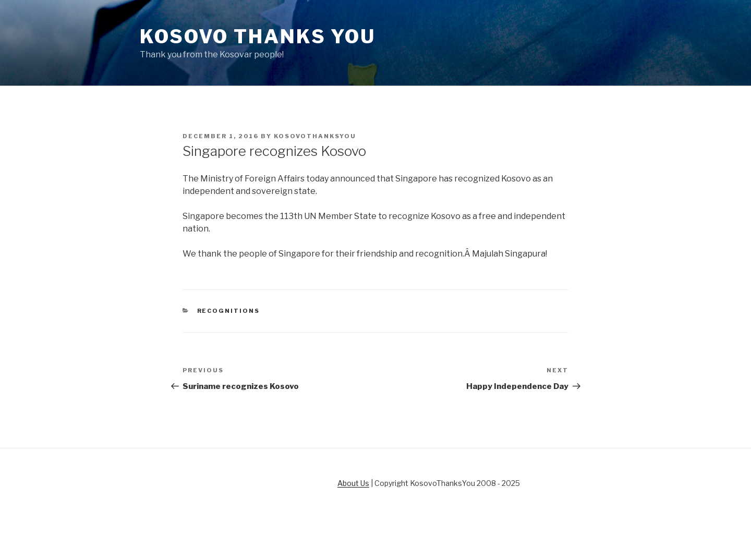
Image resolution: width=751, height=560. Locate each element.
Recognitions (229, 311)
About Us (353, 483)
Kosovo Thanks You (258, 36)
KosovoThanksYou (315, 136)
